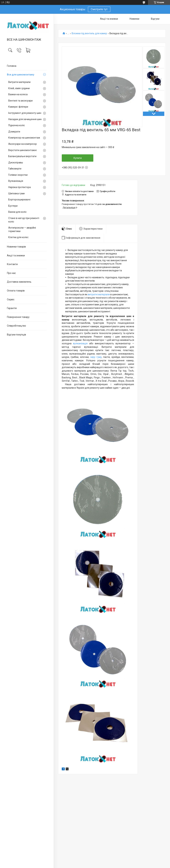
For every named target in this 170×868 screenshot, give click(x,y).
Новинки (134, 19)
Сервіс (11, 299)
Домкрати (14, 132)
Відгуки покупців (16, 335)
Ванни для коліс (17, 212)
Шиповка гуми (16, 193)
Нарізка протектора (20, 187)
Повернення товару (18, 317)
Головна (12, 66)
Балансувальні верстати (22, 156)
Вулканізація (16, 181)
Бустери (13, 206)
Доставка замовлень (19, 282)
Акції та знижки (16, 255)
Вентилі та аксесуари (20, 101)
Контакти (12, 264)
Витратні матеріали (19, 82)
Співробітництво (16, 326)
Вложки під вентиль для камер (89, 33)
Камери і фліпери (18, 107)
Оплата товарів (16, 291)
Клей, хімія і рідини (19, 88)
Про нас (11, 273)
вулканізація (80, 343)
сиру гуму (96, 357)
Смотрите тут (99, 9)
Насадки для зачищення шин (25, 119)
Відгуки (155, 19)
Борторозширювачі (19, 200)
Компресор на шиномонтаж (24, 138)
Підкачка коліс (17, 125)
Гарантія (12, 308)
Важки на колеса (18, 94)
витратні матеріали (99, 294)
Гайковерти (15, 169)
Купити (78, 158)
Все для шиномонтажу (21, 75)
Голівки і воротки (18, 175)
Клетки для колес (18, 237)
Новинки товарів (16, 247)
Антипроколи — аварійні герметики (22, 229)
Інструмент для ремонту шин (25, 113)
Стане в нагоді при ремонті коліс (24, 220)
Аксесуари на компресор (23, 144)
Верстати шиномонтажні (22, 150)
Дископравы (16, 163)
